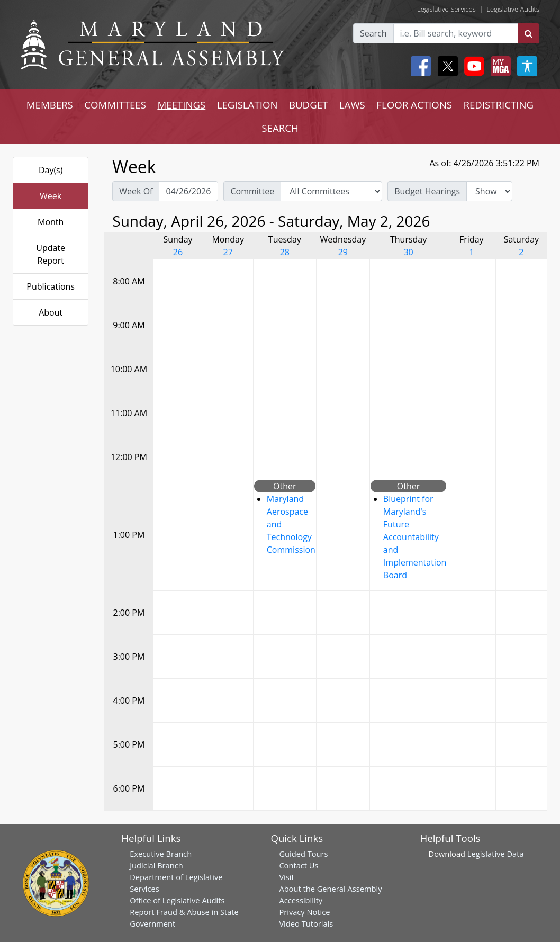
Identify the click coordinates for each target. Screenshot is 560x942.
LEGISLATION (247, 105)
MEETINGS (181, 105)
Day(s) (51, 170)
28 (285, 252)
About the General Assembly (330, 889)
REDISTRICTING (498, 105)
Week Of (136, 191)
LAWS (352, 105)
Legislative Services (446, 9)
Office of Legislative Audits (177, 900)
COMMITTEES (115, 105)
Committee (252, 191)
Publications (51, 286)
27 (228, 252)
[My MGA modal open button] (499, 66)
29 (343, 252)
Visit (286, 877)
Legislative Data (496, 854)
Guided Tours (303, 854)
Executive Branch (161, 854)
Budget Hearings (427, 191)
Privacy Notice (304, 912)
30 (408, 252)
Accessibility (301, 900)
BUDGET (308, 105)
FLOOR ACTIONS (414, 105)
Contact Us (299, 865)
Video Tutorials (306, 923)
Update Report (51, 254)
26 (178, 252)
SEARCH (280, 128)
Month (51, 222)
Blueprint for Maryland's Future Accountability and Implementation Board (415, 537)
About (51, 312)
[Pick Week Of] (188, 191)
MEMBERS (50, 105)
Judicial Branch (156, 865)
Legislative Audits (513, 9)
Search (373, 33)
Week (51, 196)
